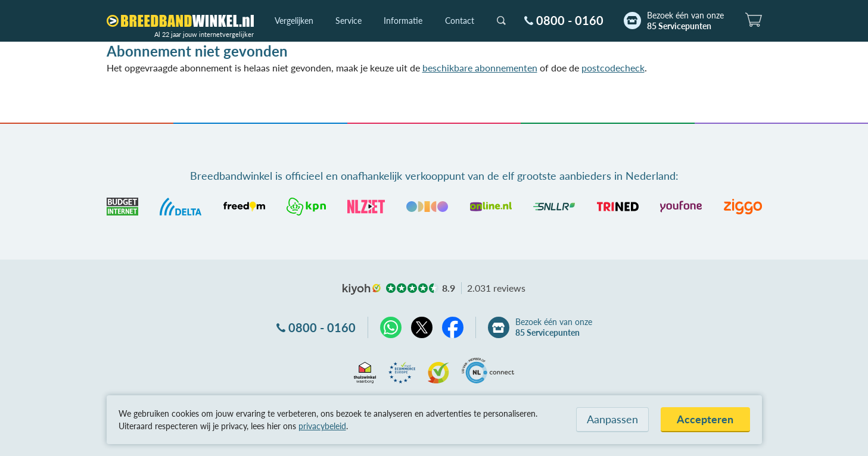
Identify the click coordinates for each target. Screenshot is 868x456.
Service (349, 21)
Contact (460, 21)
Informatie (403, 21)
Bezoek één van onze (685, 21)
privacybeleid (322, 426)
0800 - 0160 (570, 20)
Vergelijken (294, 21)
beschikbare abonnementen (480, 68)
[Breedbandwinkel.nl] (180, 21)
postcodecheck (613, 68)
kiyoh (362, 289)
